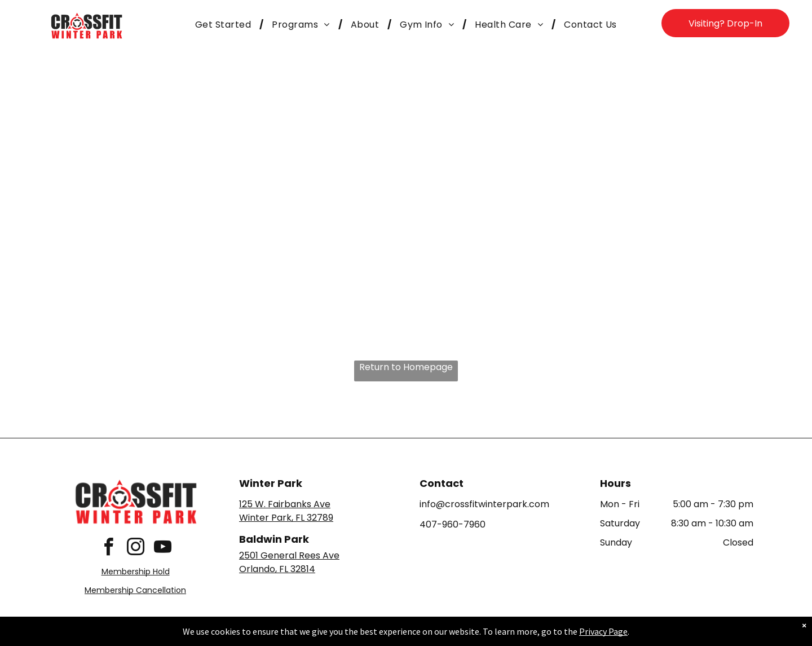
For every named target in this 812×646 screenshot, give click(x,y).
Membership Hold (136, 572)
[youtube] (162, 549)
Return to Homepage (406, 367)
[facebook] (108, 549)
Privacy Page (603, 637)
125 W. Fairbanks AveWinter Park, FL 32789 (286, 511)
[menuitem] (225, 25)
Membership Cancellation (135, 590)
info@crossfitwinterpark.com (484, 504)
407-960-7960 (453, 524)
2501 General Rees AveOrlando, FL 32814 (289, 562)
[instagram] (135, 549)
